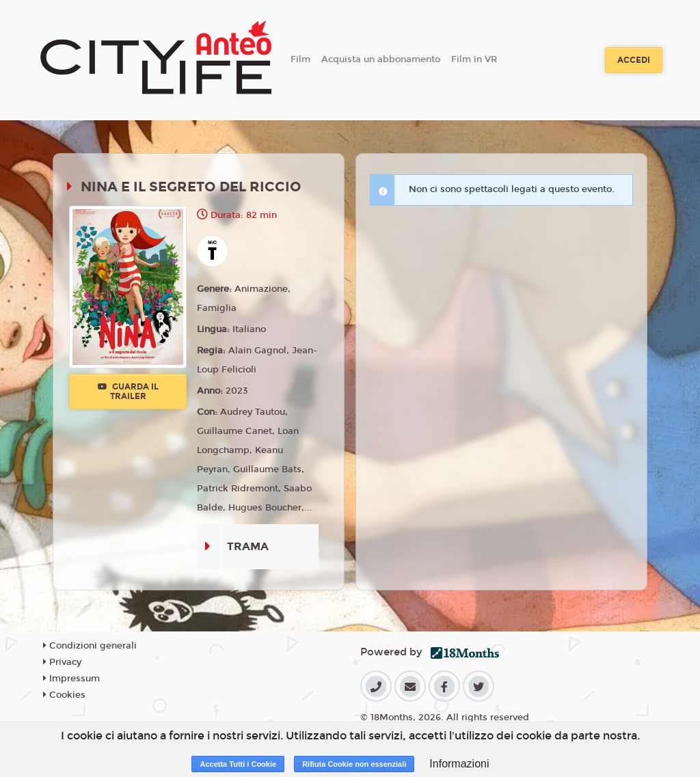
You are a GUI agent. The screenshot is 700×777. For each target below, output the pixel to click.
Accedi (634, 60)
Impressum (71, 679)
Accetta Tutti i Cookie (238, 764)
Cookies (64, 695)
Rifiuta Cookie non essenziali (354, 764)
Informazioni (459, 764)
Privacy (62, 662)
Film (300, 59)
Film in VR (474, 59)
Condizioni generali (90, 646)
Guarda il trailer (128, 392)
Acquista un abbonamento (381, 59)
